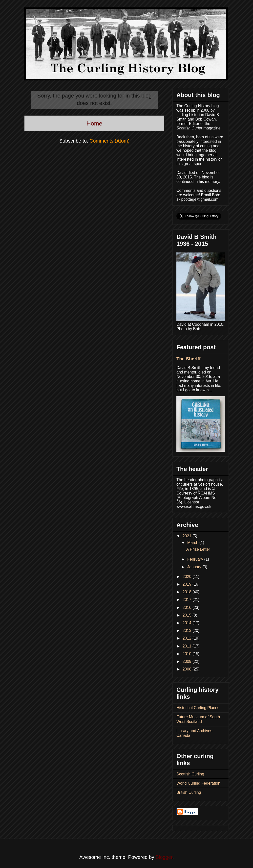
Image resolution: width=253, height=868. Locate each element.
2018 (188, 592)
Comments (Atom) (109, 141)
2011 (188, 646)
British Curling (189, 792)
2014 (188, 623)
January (195, 567)
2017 (188, 600)
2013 (188, 631)
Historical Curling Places (198, 708)
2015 (188, 615)
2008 (188, 669)
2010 (188, 654)
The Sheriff (189, 359)
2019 (188, 584)
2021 (188, 536)
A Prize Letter (198, 549)
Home (94, 123)
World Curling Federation (198, 783)
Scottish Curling (190, 774)
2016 (188, 608)
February (196, 559)
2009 (188, 661)
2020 (188, 577)
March (193, 543)
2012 (188, 638)
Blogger (164, 857)
